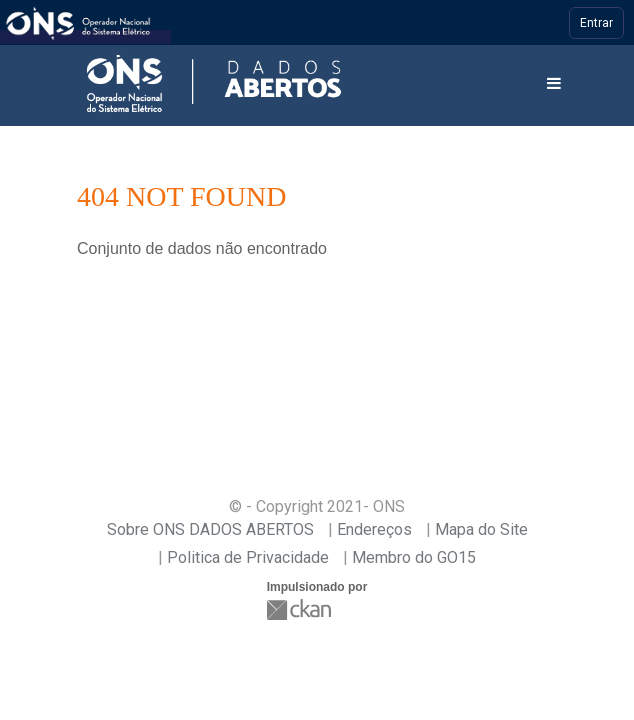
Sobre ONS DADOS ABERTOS (210, 529)
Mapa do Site (481, 529)
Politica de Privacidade (248, 557)
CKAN (301, 609)
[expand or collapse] (554, 84)
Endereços (374, 529)
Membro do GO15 (414, 557)
